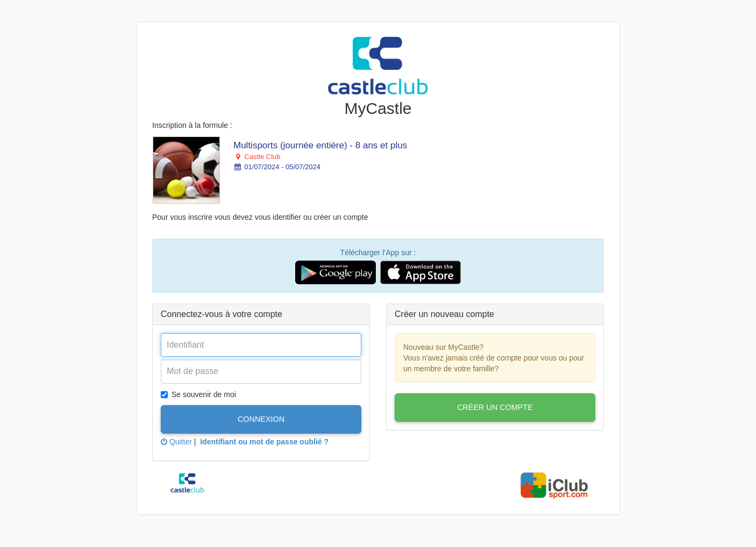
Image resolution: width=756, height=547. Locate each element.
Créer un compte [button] (495, 407)
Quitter (176, 442)
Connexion (261, 419)
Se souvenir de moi (198, 394)
